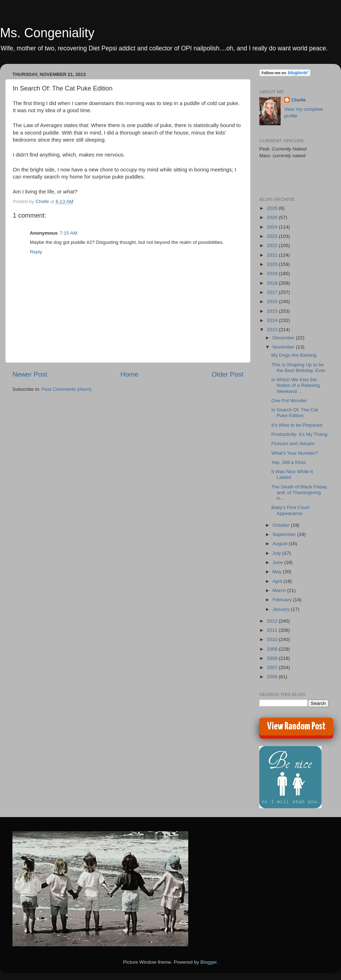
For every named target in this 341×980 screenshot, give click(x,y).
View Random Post (296, 727)
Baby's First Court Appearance (290, 510)
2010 (273, 639)
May (278, 572)
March (280, 590)
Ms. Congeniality (47, 33)
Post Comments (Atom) (67, 389)
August (281, 544)
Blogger (209, 962)
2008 (273, 658)
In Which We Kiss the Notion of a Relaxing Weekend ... (296, 385)
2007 (273, 667)
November (284, 347)
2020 (273, 264)
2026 (273, 208)
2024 (273, 227)
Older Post (228, 374)
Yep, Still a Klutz (289, 462)
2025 (273, 217)
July (277, 553)
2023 (273, 236)
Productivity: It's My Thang (299, 434)
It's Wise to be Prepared (297, 425)
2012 (273, 621)
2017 (273, 292)
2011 (273, 630)
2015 (273, 311)
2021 (273, 255)
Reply (36, 252)
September (285, 534)
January (282, 609)
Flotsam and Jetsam (293, 444)
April (278, 581)
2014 (273, 320)
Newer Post (30, 374)
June (278, 562)
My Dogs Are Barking (294, 355)
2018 (273, 283)
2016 (273, 302)
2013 (273, 330)
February (283, 600)
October (282, 525)
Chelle (299, 100)
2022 (273, 245)
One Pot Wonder (289, 401)
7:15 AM (69, 233)
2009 (273, 649)
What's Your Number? (295, 453)
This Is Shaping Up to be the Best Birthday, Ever (298, 368)
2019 (273, 273)
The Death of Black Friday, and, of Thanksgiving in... (300, 492)
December (284, 338)
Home (129, 374)
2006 (273, 677)
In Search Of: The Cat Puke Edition (295, 413)
